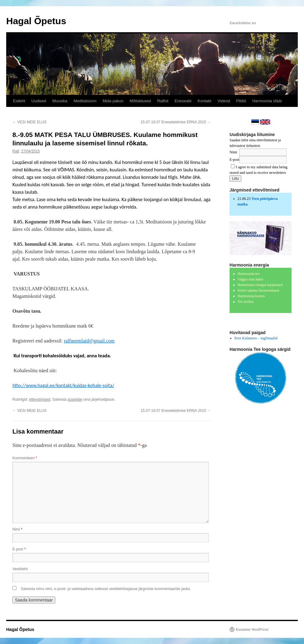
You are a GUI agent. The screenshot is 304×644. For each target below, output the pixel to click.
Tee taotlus (246, 302)
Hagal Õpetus (36, 21)
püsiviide (75, 399)
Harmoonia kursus (251, 296)
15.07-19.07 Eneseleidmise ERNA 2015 (176, 122)
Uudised (39, 101)
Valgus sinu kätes (250, 279)
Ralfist (163, 101)
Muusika (60, 101)
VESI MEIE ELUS (29, 122)
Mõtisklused (140, 101)
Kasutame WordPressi (252, 629)
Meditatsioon (85, 101)
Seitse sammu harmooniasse (259, 290)
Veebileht (20, 569)
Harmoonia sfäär (267, 101)
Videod (224, 101)
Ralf (16, 151)
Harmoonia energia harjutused (260, 285)
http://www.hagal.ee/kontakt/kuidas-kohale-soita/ (63, 385)
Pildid (241, 101)
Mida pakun (113, 101)
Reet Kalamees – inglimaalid (256, 338)
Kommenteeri (25, 458)
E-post (19, 549)
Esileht (19, 101)
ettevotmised (40, 399)
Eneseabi (183, 101)
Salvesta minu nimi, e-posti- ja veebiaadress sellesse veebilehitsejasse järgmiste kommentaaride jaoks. (106, 589)
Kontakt (204, 101)
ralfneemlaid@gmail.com (89, 341)
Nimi (17, 529)
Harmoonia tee (249, 274)
